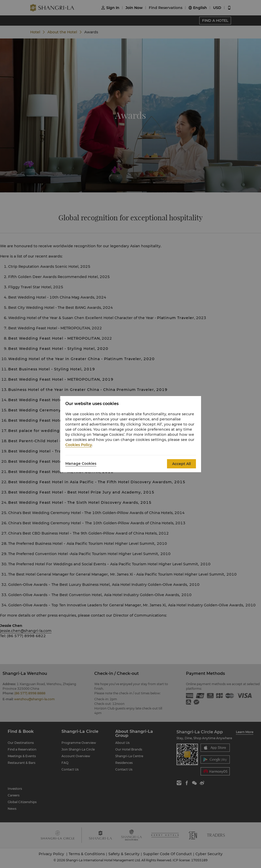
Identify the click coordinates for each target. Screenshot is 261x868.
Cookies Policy (79, 445)
